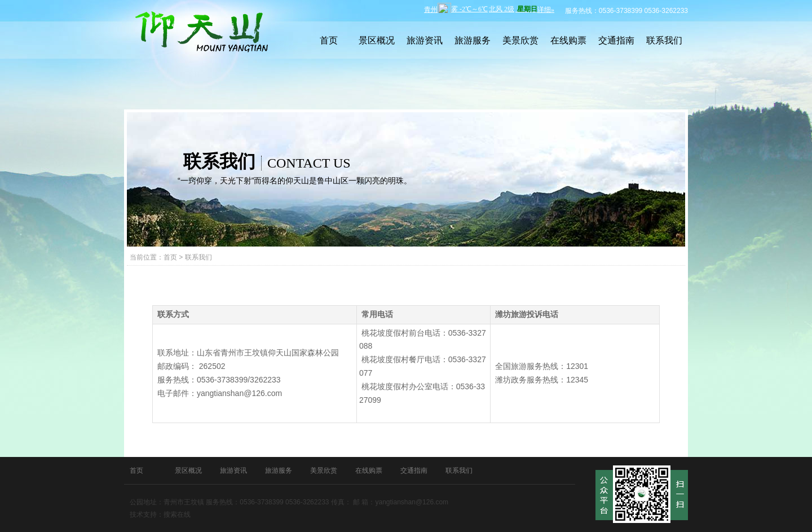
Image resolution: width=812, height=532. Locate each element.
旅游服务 (473, 40)
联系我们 (664, 40)
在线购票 (568, 40)
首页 (329, 40)
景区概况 (377, 40)
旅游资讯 (425, 40)
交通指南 (616, 40)
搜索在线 (177, 515)
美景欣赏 (520, 40)
